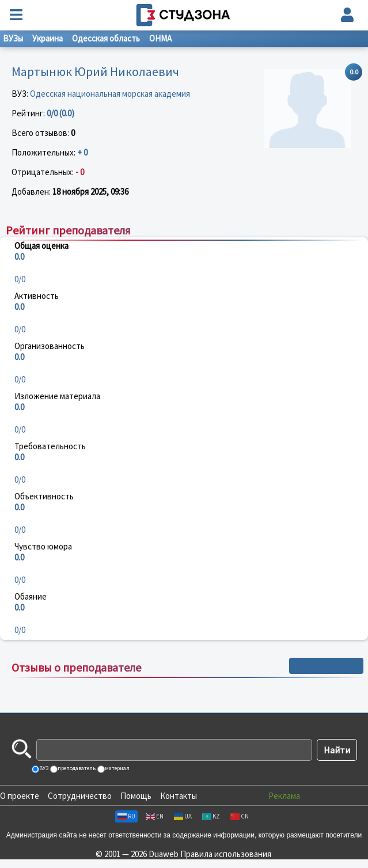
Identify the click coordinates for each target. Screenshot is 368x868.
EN (155, 816)
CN (240, 816)
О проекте (20, 796)
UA (183, 816)
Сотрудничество (80, 796)
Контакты (179, 796)
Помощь (136, 796)
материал (117, 768)
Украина (48, 38)
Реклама (284, 796)
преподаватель (76, 768)
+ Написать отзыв (326, 666)
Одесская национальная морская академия (110, 94)
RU (126, 816)
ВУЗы (13, 38)
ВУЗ (43, 768)
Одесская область (106, 38)
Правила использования (226, 854)
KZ (211, 816)
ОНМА (160, 38)
